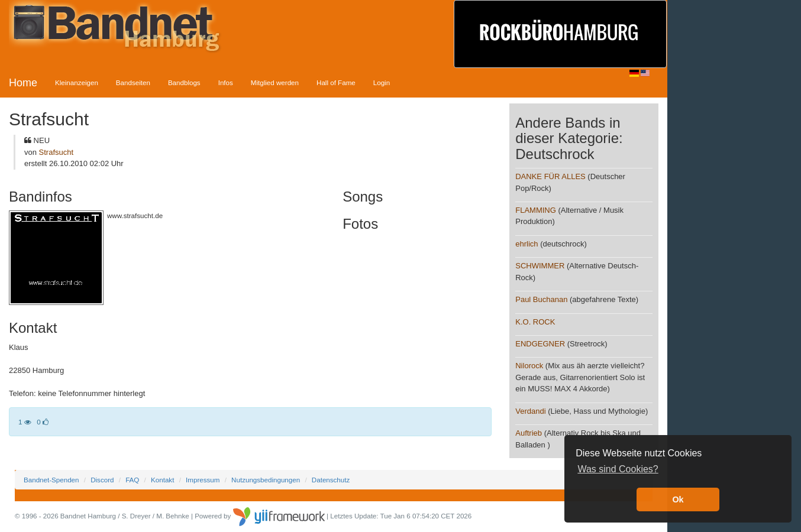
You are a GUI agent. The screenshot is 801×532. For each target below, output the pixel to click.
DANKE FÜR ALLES (550, 176)
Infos (226, 82)
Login (382, 82)
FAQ (132, 480)
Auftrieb (529, 433)
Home (23, 83)
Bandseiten (133, 82)
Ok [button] (678, 499)
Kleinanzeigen (77, 82)
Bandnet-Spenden (51, 480)
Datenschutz (331, 480)
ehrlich (527, 244)
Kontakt (162, 480)
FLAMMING (536, 210)
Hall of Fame (336, 82)
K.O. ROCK (535, 322)
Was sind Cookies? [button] (618, 469)
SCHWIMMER (540, 266)
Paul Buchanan (541, 299)
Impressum (203, 480)
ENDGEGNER (540, 344)
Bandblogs (184, 82)
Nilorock (529, 366)
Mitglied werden (275, 82)
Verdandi (530, 411)
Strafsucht (56, 152)
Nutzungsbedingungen (266, 480)
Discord (102, 480)
